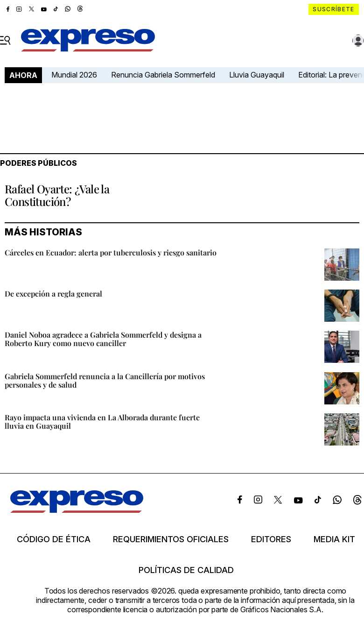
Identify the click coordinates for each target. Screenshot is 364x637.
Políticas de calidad (186, 570)
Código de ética (54, 539)
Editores (271, 539)
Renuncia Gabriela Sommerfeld (163, 75)
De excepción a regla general (53, 294)
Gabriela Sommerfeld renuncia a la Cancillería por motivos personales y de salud (105, 380)
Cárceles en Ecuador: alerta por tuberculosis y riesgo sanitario (111, 252)
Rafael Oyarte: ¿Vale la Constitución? (57, 195)
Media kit (334, 539)
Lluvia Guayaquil (257, 75)
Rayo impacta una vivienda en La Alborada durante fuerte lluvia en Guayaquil (102, 421)
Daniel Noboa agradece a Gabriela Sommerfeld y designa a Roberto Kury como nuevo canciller (103, 339)
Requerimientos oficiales (171, 539)
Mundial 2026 (74, 75)
